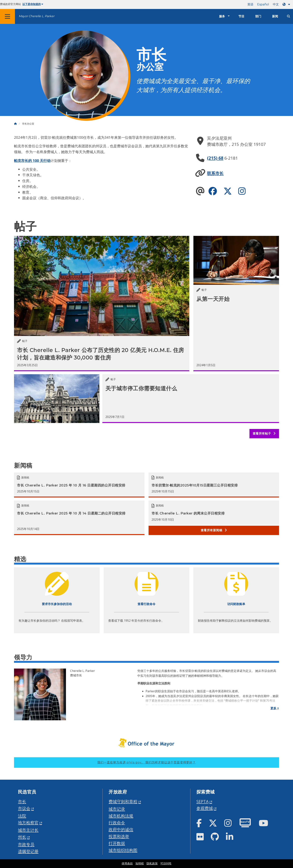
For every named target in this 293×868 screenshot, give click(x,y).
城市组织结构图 (123, 850)
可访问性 (166, 864)
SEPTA (202, 801)
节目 (241, 16)
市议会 (24, 808)
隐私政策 (152, 864)
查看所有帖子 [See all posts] (264, 434)
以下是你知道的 (33, 4)
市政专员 (26, 844)
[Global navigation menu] (7, 16)
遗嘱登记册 (28, 851)
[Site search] (289, 16)
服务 (222, 16)
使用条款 (127, 864)
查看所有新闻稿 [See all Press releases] (214, 530)
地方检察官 (28, 823)
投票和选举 (119, 836)
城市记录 (117, 809)
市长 (22, 801)
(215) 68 (215, 158)
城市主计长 (28, 830)
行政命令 (117, 823)
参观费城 (205, 808)
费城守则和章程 (123, 801)
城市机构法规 (121, 816)
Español (263, 4)
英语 (250, 4)
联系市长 (215, 173)
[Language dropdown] (287, 4)
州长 (22, 837)
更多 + (275, 708)
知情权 (140, 864)
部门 (258, 16)
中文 (276, 4)
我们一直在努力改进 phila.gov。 (146, 762)
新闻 (275, 16)
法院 (22, 816)
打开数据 (117, 843)
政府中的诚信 (121, 829)
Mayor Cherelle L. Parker (37, 16)
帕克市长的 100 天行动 (32, 161)
